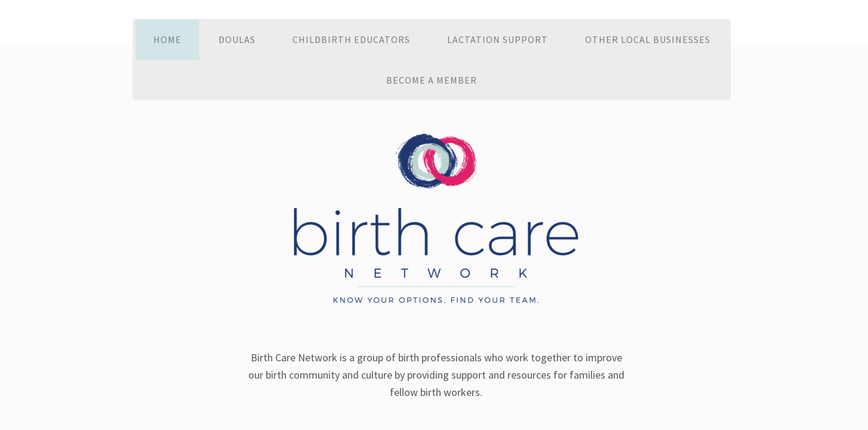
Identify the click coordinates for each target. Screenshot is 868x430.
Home (167, 39)
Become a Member (432, 80)
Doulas (237, 39)
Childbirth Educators (351, 39)
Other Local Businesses (648, 39)
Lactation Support (498, 39)
